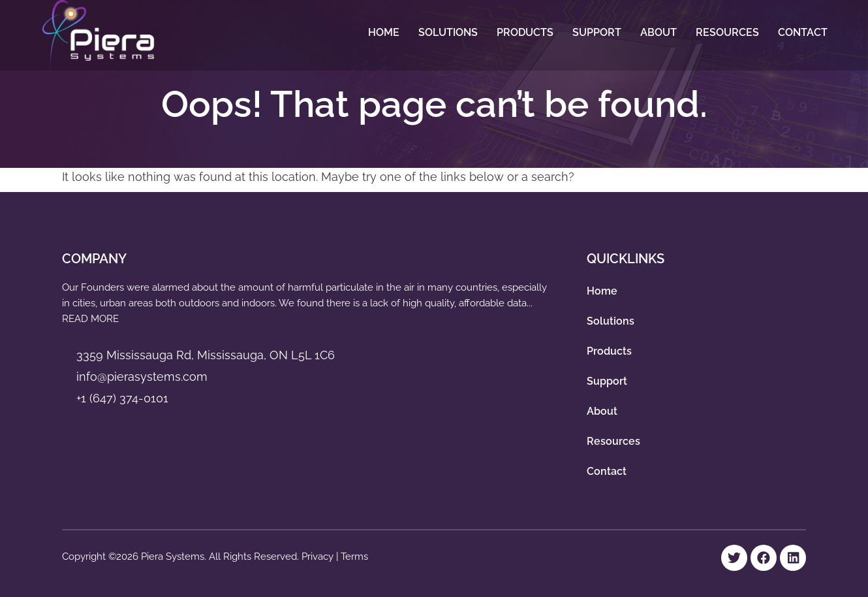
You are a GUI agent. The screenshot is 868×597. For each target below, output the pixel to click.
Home (384, 32)
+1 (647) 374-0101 (122, 398)
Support (597, 32)
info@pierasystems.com (142, 377)
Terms (354, 557)
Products (525, 32)
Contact (803, 32)
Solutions (448, 32)
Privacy (319, 557)
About (659, 32)
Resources (727, 32)
